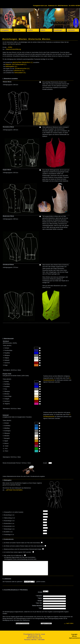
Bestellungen (58, 30)
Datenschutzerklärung (13, 49)
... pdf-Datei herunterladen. (14, 490)
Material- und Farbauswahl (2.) (16, 64)
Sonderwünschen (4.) (22, 68)
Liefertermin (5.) (19, 70)
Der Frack (17, 30)
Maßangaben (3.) (11, 66)
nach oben (69, 623)
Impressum (71, 30)
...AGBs (10, 47)
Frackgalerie (5, 30)
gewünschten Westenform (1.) (23, 62)
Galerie (43, 30)
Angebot (30, 30)
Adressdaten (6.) (20, 73)
